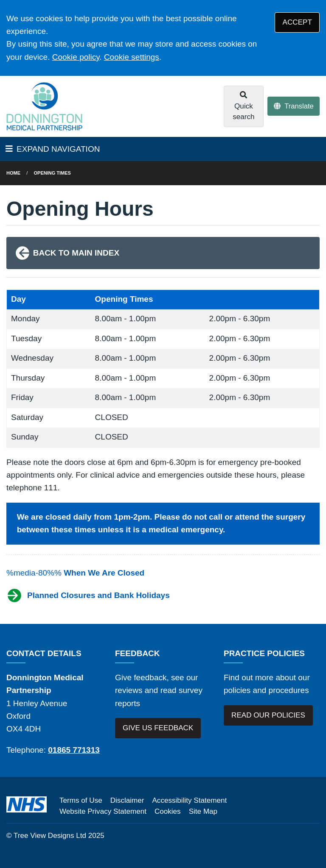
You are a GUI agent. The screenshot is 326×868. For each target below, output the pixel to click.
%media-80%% (75, 573)
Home (13, 173)
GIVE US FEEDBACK (158, 728)
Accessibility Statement (189, 800)
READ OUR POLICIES (268, 715)
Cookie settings (132, 57)
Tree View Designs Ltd (50, 836)
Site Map (203, 811)
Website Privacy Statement (103, 811)
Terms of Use (81, 800)
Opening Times (52, 173)
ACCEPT (297, 22)
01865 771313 (74, 750)
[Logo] (44, 106)
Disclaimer (127, 800)
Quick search (243, 106)
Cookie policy (76, 57)
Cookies (168, 811)
